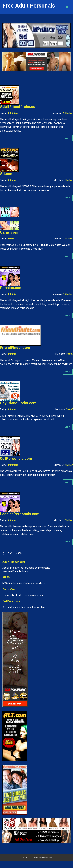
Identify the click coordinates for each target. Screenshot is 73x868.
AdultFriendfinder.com (19, 107)
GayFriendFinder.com (18, 403)
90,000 (70, 354)
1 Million (69, 180)
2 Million (69, 465)
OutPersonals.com (16, 459)
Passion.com (11, 288)
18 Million (68, 294)
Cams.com (9, 232)
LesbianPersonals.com (20, 514)
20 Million (68, 113)
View (68, 138)
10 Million (68, 239)
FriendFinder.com (15, 348)
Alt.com (7, 174)
